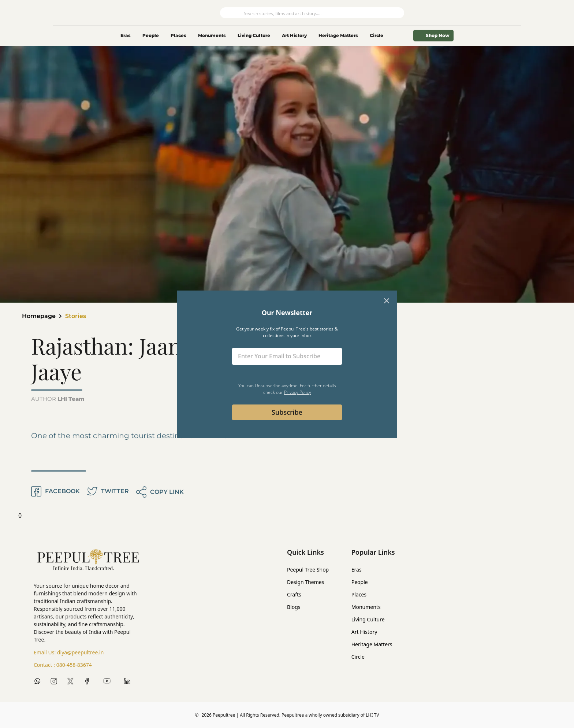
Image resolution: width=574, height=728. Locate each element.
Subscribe (287, 412)
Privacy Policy (298, 392)
